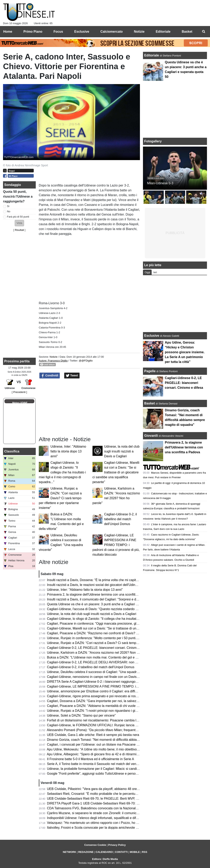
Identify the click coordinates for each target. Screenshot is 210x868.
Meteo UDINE (20, 403)
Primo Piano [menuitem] (33, 32)
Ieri (155, 272)
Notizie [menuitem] (139, 32)
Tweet (72, 376)
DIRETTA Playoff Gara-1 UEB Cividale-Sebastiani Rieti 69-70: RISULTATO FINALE (107, 803)
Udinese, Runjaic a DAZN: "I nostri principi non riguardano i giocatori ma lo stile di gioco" (110, 711)
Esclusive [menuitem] (82, 32)
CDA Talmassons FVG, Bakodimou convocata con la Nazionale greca (97, 808)
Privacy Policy (117, 845)
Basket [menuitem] (187, 32)
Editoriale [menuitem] (163, 32)
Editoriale (152, 55)
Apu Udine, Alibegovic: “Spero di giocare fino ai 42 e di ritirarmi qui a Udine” (101, 754)
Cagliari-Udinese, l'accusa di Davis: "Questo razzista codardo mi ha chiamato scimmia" (109, 609)
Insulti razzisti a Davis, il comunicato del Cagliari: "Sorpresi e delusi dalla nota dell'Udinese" (112, 599)
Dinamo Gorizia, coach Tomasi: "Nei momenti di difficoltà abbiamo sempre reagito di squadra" (114, 740)
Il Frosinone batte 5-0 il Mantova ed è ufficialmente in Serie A (91, 759)
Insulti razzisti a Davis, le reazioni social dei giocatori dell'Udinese (94, 585)
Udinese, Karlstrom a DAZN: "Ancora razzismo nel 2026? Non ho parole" (99, 653)
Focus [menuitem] (58, 32)
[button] (19, 223)
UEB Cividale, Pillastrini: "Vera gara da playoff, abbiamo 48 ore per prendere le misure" (109, 789)
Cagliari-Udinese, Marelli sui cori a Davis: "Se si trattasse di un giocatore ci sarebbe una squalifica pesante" (116, 472)
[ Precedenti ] (19, 392)
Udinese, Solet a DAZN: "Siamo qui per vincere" (81, 715)
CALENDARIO (104, 852)
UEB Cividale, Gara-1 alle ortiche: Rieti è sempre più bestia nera (93, 735)
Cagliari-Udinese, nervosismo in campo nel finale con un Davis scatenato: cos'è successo (111, 677)
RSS (145, 852)
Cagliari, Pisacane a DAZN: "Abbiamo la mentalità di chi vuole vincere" (98, 706)
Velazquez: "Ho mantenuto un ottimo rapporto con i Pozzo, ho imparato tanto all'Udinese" (111, 823)
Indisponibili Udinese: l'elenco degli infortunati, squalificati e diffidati (95, 818)
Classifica (12, 451)
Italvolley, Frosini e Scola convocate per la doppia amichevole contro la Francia (103, 828)
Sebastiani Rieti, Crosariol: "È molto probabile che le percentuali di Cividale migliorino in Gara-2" (116, 794)
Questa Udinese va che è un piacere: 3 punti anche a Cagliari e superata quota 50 (106, 604)
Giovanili (151, 436)
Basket (149, 403)
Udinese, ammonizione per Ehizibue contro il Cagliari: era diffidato (94, 691)
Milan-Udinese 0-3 (160, 183)
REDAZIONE (86, 852)
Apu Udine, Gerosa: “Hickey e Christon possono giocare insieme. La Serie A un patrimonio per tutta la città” (185, 352)
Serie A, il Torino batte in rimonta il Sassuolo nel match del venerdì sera (98, 764)
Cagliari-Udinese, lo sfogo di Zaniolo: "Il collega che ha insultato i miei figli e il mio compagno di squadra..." (62, 472)
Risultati (19, 230)
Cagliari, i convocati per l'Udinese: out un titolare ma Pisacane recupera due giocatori (108, 745)
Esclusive (152, 336)
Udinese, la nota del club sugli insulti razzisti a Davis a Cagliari (122, 451)
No (9, 211)
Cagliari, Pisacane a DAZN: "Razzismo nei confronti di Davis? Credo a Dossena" (105, 633)
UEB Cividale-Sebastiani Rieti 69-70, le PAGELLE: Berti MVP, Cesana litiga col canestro (110, 799)
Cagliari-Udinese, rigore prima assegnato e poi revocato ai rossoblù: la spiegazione (107, 696)
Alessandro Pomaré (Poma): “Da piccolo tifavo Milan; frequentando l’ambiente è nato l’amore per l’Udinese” (124, 730)
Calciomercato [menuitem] (111, 32)
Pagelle (150, 371)
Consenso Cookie (95, 845)
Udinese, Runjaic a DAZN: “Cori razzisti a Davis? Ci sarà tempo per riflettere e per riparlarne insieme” (60, 498)
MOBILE (135, 852)
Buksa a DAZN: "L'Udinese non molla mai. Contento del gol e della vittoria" (100, 657)
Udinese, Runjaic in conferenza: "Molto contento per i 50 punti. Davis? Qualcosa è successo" (113, 638)
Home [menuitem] (8, 32)
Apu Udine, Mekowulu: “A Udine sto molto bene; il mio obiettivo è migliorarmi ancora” (107, 749)
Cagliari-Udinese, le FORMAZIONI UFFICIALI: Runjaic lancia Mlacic (96, 725)
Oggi (147, 272)
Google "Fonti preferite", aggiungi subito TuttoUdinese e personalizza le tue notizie (106, 774)
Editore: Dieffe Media (105, 859)
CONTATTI (121, 852)
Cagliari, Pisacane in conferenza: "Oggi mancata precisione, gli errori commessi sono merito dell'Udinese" (123, 624)
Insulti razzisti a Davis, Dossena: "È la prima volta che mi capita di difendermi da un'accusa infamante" (120, 580)
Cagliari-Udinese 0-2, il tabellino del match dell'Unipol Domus (121, 519)
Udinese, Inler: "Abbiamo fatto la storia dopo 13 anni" (68, 451)
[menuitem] (204, 32)
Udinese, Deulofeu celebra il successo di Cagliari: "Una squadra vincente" (100, 672)
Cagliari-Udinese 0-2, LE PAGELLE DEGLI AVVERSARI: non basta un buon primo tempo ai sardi (117, 662)
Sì (8, 206)
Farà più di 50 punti (18, 217)
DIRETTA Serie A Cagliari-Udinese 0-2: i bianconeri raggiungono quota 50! (100, 682)
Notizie (53, 357)
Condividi (50, 376)
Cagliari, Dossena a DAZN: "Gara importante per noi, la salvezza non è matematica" (107, 701)
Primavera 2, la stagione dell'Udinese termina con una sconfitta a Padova (99, 594)
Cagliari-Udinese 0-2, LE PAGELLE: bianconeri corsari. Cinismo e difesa (99, 648)
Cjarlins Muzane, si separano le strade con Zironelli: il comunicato (94, 813)
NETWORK (69, 852)
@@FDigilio (86, 361)
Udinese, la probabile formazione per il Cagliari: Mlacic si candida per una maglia (105, 769)
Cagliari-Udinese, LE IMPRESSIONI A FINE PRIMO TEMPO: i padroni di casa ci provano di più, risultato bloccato (116, 545)
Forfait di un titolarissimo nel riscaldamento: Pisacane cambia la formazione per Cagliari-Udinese (116, 720)
